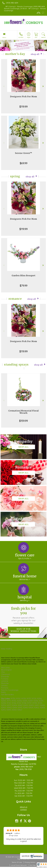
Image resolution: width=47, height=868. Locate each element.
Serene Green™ (24, 153)
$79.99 (24, 286)
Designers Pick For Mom (24, 97)
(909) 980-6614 (12, 3)
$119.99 (23, 107)
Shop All (35, 54)
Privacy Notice (30, 862)
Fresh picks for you (23, 615)
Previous (4, 86)
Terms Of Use (17, 862)
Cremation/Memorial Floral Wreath (23, 412)
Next (43, 86)
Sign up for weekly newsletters (23, 630)
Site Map (33, 865)
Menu (4, 37)
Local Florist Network (19, 865)
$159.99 (23, 421)
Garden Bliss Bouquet (24, 276)
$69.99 (24, 163)
